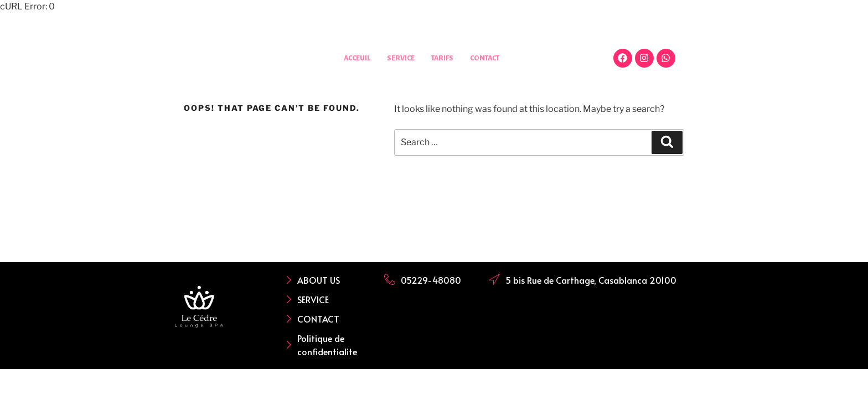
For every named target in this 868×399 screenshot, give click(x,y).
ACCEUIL (352, 57)
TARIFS (442, 57)
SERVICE (399, 57)
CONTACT (488, 57)
